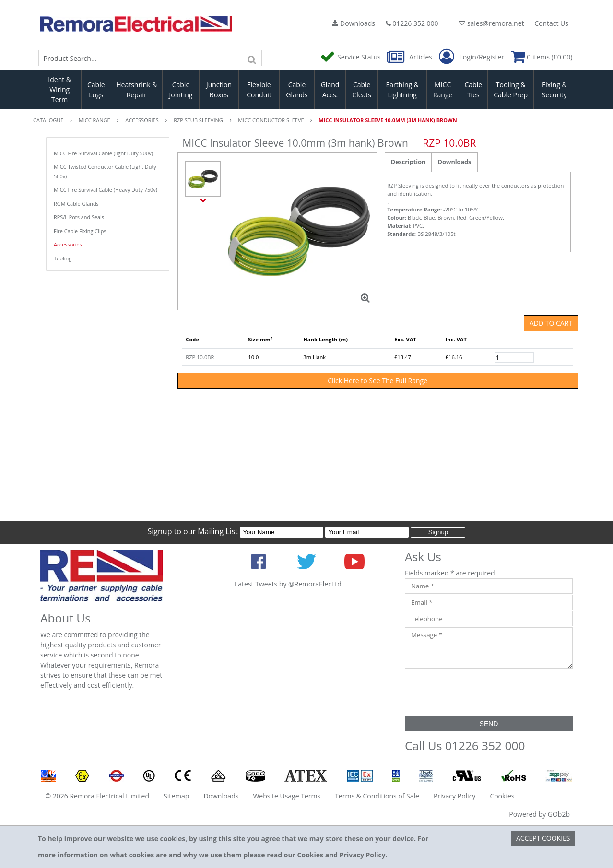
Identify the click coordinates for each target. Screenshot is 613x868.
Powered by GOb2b (539, 814)
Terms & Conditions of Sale (377, 796)
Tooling (63, 258)
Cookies (502, 796)
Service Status (351, 57)
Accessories (68, 244)
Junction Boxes (219, 90)
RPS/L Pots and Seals (79, 217)
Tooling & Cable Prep (511, 90)
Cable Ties (474, 90)
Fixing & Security (554, 90)
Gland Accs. (330, 90)
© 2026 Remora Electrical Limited (98, 796)
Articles (410, 57)
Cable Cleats (362, 90)
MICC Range (443, 90)
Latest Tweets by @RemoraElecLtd (288, 584)
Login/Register (472, 57)
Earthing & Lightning (402, 90)
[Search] (252, 58)
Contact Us (551, 23)
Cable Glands (297, 90)
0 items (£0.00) (542, 57)
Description (408, 162)
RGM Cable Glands (76, 204)
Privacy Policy (454, 796)
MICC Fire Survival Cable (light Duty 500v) (103, 153)
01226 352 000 (412, 23)
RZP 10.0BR (200, 357)
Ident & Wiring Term (59, 89)
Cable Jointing (181, 90)
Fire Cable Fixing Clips (80, 231)
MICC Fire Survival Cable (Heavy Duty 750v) (106, 190)
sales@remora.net (491, 23)
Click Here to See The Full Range (377, 381)
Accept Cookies (543, 838)
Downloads (354, 23)
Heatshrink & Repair (136, 90)
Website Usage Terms (287, 796)
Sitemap (176, 796)
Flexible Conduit (259, 90)
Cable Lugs (96, 90)
